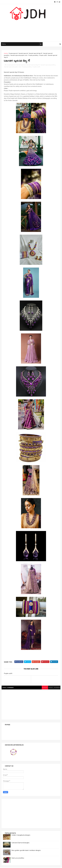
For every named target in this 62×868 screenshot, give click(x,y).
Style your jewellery (18, 861)
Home (6, 55)
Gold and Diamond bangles (21, 846)
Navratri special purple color (19, 57)
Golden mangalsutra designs (21, 838)
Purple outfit (43, 57)
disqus (49, 691)
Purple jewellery (34, 57)
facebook (56, 691)
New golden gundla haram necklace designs (26, 854)
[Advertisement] (31, 28)
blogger (42, 691)
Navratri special (23, 55)
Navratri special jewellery (48, 68)
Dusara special (13, 55)
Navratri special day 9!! (36, 55)
